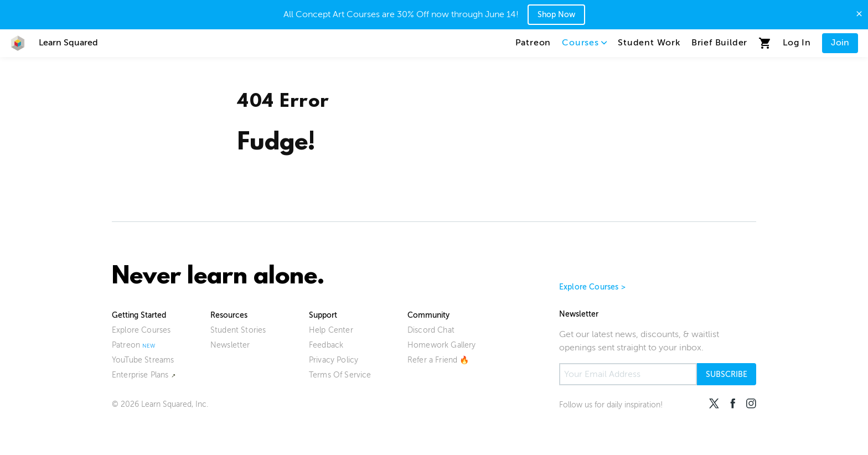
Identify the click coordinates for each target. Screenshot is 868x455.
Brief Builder (719, 43)
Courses (584, 43)
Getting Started (139, 315)
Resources (229, 315)
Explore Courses (141, 330)
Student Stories (238, 330)
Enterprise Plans (140, 375)
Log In (797, 43)
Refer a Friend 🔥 (438, 360)
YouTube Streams (143, 360)
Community (428, 315)
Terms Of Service (340, 375)
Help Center (331, 330)
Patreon (533, 43)
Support (323, 315)
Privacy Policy (334, 360)
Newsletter (230, 345)
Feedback (326, 345)
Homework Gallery (442, 345)
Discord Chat (431, 330)
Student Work (649, 43)
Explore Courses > (592, 287)
